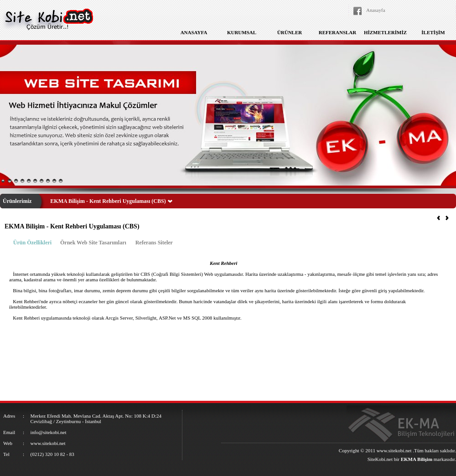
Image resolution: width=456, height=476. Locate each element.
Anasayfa (376, 10)
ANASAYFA (194, 32)
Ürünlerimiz (17, 201)
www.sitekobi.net (394, 450)
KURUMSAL (242, 32)
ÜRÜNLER (290, 32)
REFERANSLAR (338, 32)
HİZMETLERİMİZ (385, 32)
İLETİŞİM (433, 32)
